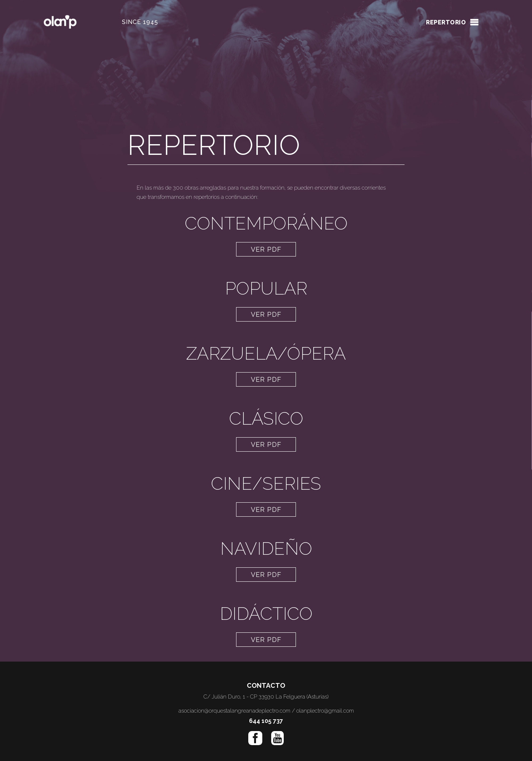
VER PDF (266, 249)
